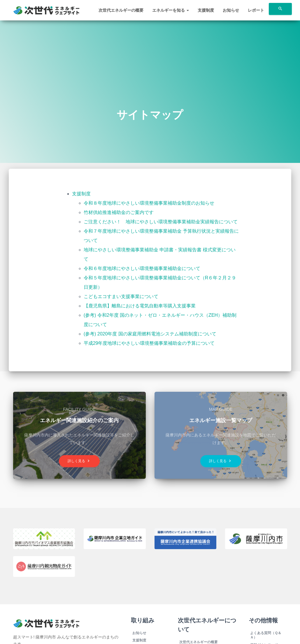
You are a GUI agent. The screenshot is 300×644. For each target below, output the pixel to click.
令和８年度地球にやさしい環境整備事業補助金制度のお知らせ (149, 203)
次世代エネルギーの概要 (121, 10)
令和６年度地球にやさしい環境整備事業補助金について (142, 268)
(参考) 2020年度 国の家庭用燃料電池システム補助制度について (150, 334)
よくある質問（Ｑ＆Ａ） (266, 635)
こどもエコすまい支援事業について (121, 296)
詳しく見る (79, 461)
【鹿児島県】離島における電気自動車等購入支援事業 (140, 306)
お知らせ (231, 10)
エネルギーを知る (171, 10)
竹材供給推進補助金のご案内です (119, 212)
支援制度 (206, 10)
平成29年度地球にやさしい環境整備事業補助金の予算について (149, 343)
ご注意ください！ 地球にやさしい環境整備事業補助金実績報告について (161, 222)
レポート (256, 10)
